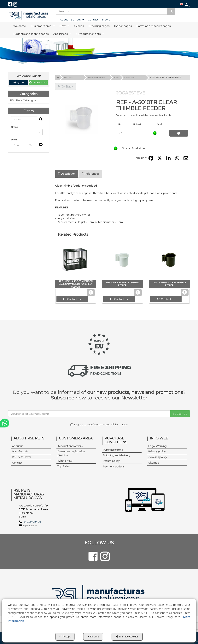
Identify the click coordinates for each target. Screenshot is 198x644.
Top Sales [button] (63, 466)
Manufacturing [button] (21, 451)
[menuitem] (181, 4)
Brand (15, 127)
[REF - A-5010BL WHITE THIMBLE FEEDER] (122, 261)
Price (14, 140)
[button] (10, 5)
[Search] (171, 11)
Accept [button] (65, 636)
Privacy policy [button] (157, 451)
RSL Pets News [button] (21, 457)
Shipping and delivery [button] (116, 455)
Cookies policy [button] (158, 457)
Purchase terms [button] (113, 450)
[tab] (67, 174)
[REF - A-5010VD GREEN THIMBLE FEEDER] (169, 261)
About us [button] (17, 446)
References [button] (91, 174)
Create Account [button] (39, 82)
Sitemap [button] (154, 463)
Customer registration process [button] (71, 453)
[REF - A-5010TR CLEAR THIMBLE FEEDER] (82, 117)
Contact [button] (17, 463)
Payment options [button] (114, 466)
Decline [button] (93, 636)
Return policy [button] (111, 461)
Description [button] (67, 174)
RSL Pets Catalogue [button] (23, 100)
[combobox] (27, 132)
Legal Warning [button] (157, 446)
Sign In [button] (19, 82)
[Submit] (40, 145)
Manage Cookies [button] (127, 636)
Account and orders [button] (70, 446)
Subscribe (180, 414)
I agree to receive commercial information (99, 424)
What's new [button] (65, 461)
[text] (112, 11)
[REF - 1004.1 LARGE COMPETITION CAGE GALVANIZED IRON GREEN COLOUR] (76, 261)
